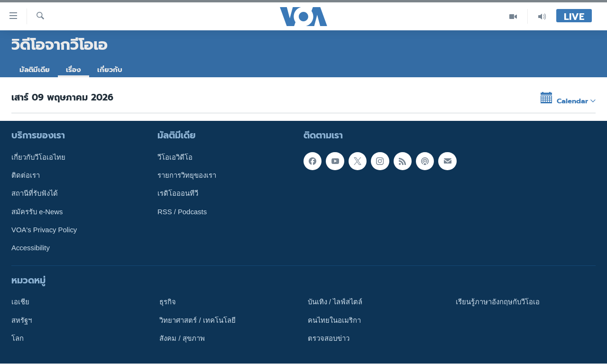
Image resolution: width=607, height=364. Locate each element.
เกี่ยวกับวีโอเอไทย (38, 157)
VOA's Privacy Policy (44, 230)
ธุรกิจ (168, 302)
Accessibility (31, 248)
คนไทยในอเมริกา (334, 320)
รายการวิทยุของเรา (187, 175)
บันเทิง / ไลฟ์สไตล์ (335, 302)
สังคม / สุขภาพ (182, 338)
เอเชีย (20, 302)
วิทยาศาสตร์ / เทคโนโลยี (197, 320)
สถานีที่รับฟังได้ (35, 194)
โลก (18, 338)
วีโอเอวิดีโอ (175, 157)
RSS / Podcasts (182, 212)
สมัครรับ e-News (37, 212)
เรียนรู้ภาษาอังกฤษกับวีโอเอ (498, 302)
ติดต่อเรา (26, 175)
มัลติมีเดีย (35, 70)
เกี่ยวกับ (110, 70)
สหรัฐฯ (22, 320)
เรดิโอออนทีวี (178, 194)
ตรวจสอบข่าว (329, 338)
